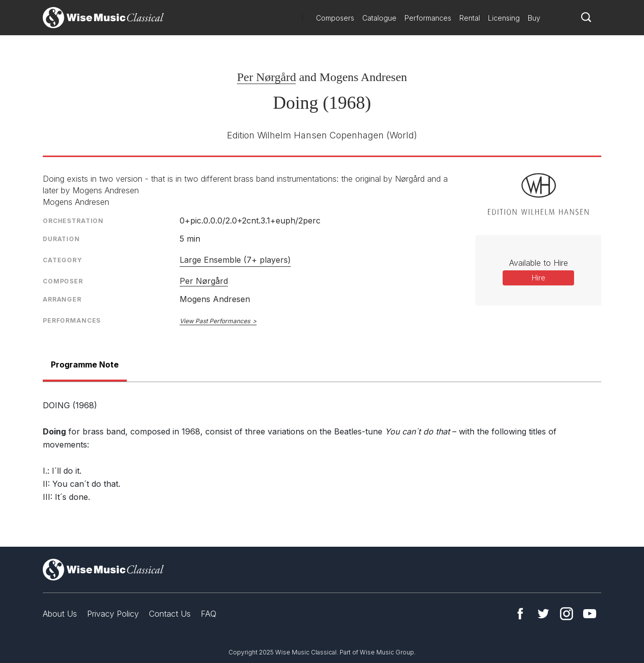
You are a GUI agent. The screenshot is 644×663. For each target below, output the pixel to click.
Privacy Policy (113, 614)
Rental (470, 18)
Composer (63, 281)
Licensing (504, 18)
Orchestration (73, 221)
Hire (539, 278)
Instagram (567, 614)
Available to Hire (539, 263)
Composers (335, 18)
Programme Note (85, 364)
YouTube (590, 614)
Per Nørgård (267, 77)
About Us (60, 614)
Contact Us (170, 614)
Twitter (543, 614)
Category (62, 260)
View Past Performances (215, 321)
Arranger (62, 299)
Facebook (520, 614)
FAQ (209, 614)
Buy (534, 18)
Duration (61, 239)
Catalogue (379, 18)
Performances (428, 18)
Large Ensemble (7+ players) (235, 260)
